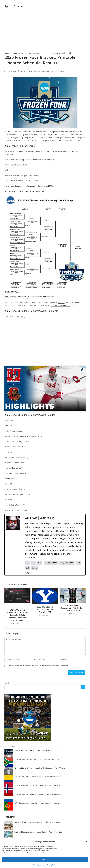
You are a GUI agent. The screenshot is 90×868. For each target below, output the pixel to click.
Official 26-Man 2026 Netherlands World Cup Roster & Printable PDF (39, 794)
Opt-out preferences (39, 865)
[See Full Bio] (37, 558)
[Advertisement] (45, 28)
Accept (45, 859)
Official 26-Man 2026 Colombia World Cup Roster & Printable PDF (38, 777)
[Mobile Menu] (82, 6)
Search (7, 683)
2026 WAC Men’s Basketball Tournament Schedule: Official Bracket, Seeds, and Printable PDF (18, 615)
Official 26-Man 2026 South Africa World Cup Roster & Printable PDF (39, 759)
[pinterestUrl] (28, 573)
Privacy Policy (52, 865)
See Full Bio (30, 558)
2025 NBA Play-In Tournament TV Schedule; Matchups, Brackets (73, 608)
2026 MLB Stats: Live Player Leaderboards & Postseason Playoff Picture (40, 768)
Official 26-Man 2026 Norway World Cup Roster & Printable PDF (37, 786)
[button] (86, 842)
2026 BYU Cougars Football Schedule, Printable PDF (45, 609)
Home (7, 53)
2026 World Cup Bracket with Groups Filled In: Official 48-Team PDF (38, 832)
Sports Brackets (15, 6)
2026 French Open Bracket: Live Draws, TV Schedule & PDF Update (38, 822)
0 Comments (60, 71)
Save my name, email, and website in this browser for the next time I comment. (38, 666)
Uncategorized (16, 53)
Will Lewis (12, 71)
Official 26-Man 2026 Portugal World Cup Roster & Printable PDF (37, 803)
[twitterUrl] (26, 573)
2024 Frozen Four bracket (61, 306)
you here (61, 302)
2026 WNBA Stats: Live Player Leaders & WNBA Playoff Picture (37, 750)
